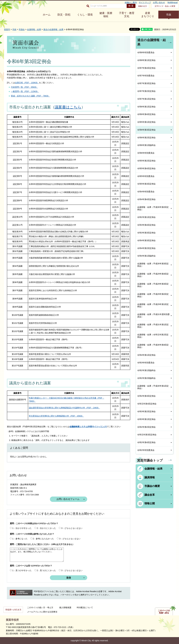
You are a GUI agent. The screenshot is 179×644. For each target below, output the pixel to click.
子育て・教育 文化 (127, 15)
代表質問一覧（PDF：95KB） (24, 87)
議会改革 (150, 495)
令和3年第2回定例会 (146, 411)
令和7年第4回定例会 (146, 68)
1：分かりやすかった (22, 528)
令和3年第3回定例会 (146, 233)
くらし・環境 (85, 15)
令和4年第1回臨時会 (146, 256)
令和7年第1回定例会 (146, 99)
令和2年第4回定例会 (146, 442)
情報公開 (150, 503)
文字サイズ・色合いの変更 (165, 6)
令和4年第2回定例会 (146, 248)
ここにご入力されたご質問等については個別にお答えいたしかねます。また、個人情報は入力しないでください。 (37, 555)
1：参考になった (20, 539)
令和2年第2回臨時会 (146, 378)
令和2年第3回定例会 (146, 396)
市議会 (22, 29)
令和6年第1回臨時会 (146, 145)
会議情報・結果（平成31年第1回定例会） (153, 326)
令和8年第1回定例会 (146, 60)
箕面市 (7, 29)
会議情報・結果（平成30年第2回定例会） (153, 208)
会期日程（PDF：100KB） (27, 83)
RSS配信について (85, 607)
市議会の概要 (152, 486)
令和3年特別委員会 (146, 363)
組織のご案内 (131, 2)
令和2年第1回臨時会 (146, 370)
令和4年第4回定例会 (146, 199)
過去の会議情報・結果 (53, 29)
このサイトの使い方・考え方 (40, 607)
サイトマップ (145, 2)
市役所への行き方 (13, 610)
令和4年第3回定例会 (146, 240)
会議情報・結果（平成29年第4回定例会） (153, 275)
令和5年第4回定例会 (146, 168)
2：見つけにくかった (46, 570)
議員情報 (150, 477)
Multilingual (173, 2)
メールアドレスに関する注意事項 (42, 612)
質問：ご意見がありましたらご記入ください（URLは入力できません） (42, 544)
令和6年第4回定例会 (146, 114)
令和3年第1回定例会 (146, 419)
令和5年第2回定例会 (146, 161)
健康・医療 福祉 (106, 15)
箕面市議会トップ (150, 460)
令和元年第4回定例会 (147, 404)
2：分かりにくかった (46, 528)
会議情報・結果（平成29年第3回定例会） (153, 285)
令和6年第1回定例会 (146, 107)
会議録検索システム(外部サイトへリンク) (88, 427)
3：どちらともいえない (72, 528)
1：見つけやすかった (22, 570)
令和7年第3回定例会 (146, 83)
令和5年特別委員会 (146, 176)
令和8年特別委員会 (146, 52)
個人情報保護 (65, 607)
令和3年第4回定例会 (146, 225)
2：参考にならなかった (43, 539)
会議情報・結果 (34, 29)
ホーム (47, 15)
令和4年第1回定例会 (146, 355)
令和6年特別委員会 (146, 153)
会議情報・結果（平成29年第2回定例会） (153, 295)
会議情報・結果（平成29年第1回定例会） (153, 305)
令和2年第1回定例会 (146, 217)
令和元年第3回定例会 (147, 435)
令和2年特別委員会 (146, 450)
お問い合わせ (159, 2)
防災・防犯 (64, 15)
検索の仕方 (143, 6)
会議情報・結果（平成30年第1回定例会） (153, 387)
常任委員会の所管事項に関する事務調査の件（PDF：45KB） (56, 416)
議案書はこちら (68, 107)
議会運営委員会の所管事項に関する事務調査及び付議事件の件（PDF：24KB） (64, 408)
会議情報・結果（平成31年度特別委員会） (153, 316)
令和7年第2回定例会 (146, 91)
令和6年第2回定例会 (146, 138)
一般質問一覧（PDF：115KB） (25, 91)
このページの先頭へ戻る (164, 612)
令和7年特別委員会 (146, 76)
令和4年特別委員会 (146, 192)
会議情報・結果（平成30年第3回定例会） (153, 265)
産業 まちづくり (148, 15)
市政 (169, 15)
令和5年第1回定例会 (146, 122)
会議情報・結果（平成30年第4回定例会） (153, 346)
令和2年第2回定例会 (146, 427)
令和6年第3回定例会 (146, 130)
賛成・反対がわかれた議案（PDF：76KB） (30, 96)
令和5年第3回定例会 (146, 184)
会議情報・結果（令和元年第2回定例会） (153, 336)
